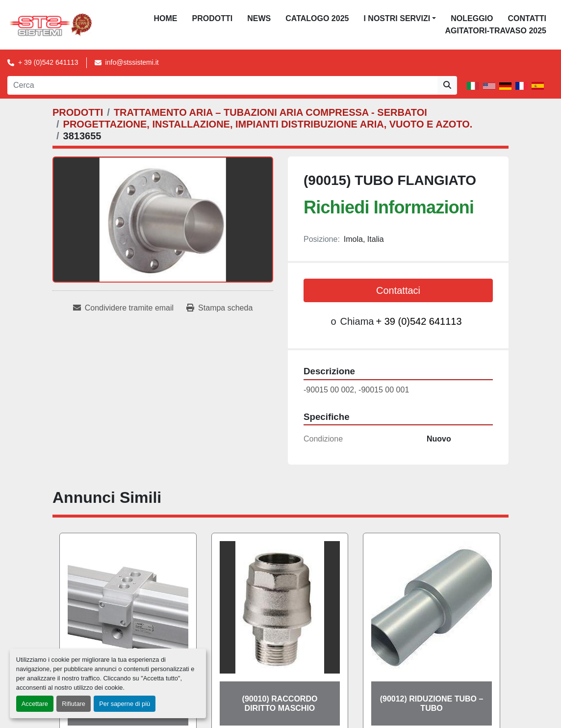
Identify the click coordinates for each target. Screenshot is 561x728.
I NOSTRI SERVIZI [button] (397, 18)
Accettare (35, 704)
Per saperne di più (125, 704)
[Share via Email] (123, 308)
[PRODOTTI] (78, 112)
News (259, 18)
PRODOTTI (213, 18)
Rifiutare (74, 704)
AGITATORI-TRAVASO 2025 (496, 31)
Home (166, 18)
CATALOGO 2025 (317, 18)
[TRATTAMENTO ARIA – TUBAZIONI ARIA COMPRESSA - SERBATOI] (270, 112)
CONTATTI (527, 18)
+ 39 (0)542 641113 (48, 62)
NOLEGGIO (472, 18)
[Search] (222, 85)
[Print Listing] (219, 308)
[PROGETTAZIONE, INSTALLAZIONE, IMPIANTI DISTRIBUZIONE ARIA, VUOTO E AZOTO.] (268, 124)
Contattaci (398, 290)
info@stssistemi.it (132, 62)
